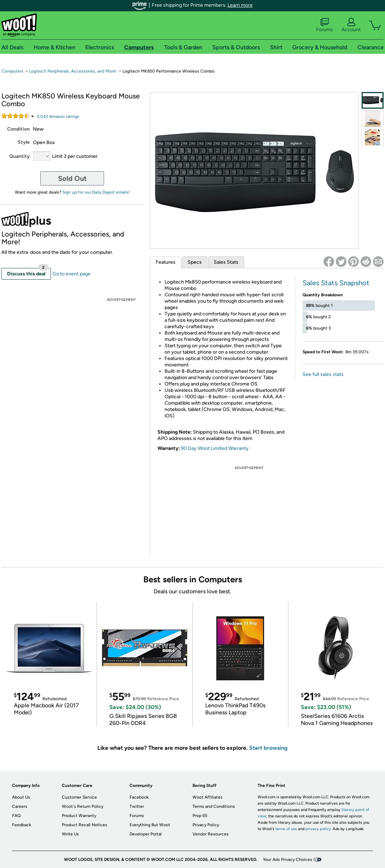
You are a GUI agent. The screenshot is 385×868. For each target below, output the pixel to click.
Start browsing (268, 748)
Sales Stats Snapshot (336, 283)
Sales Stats (226, 262)
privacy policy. (318, 829)
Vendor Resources (211, 834)
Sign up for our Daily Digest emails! (96, 192)
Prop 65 (200, 816)
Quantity (19, 156)
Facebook (139, 797)
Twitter (137, 806)
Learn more (240, 5)
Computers (12, 71)
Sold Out (72, 178)
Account (351, 25)
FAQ (16, 816)
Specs (195, 262)
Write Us (70, 834)
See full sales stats (323, 374)
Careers (20, 806)
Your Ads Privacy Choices (288, 860)
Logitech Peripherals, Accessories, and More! (73, 71)
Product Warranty (79, 816)
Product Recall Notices (85, 825)
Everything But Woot (150, 825)
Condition (18, 129)
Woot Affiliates (208, 797)
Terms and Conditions (214, 806)
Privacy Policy (206, 825)
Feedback (22, 825)
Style (24, 142)
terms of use (286, 829)
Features (166, 262)
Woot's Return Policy (83, 806)
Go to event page (71, 274)
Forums (324, 25)
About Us (21, 797)
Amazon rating (58, 116)
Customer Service (79, 797)
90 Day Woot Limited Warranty (215, 448)
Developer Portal (146, 834)
